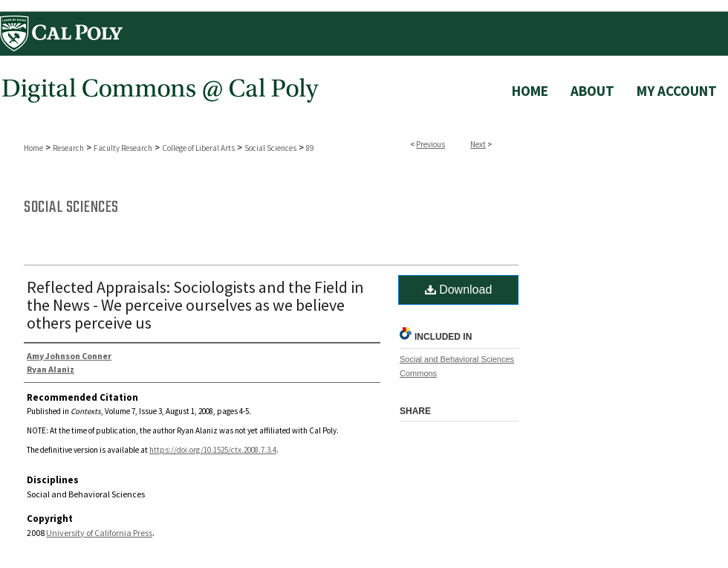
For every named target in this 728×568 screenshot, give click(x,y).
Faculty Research (123, 148)
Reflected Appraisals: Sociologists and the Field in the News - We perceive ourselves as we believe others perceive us (195, 305)
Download (459, 290)
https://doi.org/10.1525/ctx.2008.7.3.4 (213, 450)
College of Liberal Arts (198, 148)
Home (33, 148)
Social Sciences (270, 148)
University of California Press (99, 533)
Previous (430, 144)
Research (68, 148)
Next (478, 144)
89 (310, 148)
